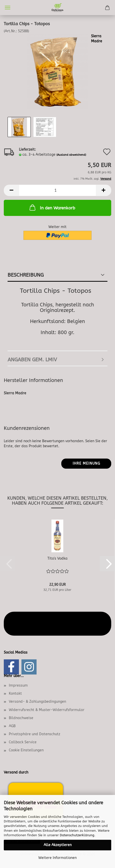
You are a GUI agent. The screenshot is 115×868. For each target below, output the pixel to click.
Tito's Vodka (57, 558)
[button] (11, 190)
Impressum (18, 685)
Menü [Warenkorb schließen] (8, 8)
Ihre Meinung (86, 463)
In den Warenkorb (52, 207)
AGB (12, 726)
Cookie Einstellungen (26, 750)
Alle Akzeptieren (58, 845)
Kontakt (15, 694)
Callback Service (23, 742)
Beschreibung (26, 275)
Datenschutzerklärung (77, 835)
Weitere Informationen (57, 858)
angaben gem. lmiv (32, 360)
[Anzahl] (57, 190)
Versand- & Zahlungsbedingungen (37, 702)
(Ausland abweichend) (71, 155)
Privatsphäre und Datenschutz (35, 734)
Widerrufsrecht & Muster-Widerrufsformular (47, 710)
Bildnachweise (21, 718)
